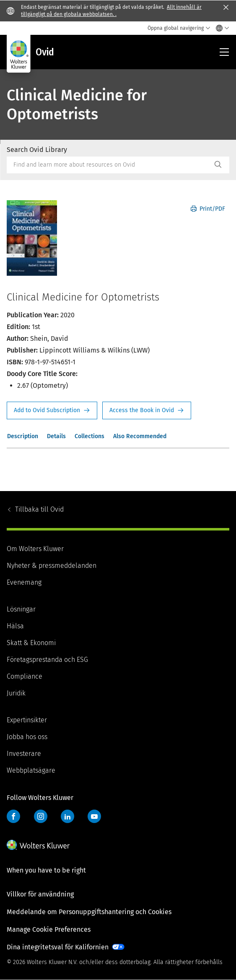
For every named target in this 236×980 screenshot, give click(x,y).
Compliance (25, 676)
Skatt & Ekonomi (31, 643)
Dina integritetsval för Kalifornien (58, 947)
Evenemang (24, 582)
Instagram (41, 816)
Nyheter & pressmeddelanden (52, 566)
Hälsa (15, 626)
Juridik (16, 693)
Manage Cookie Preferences (49, 929)
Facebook (13, 816)
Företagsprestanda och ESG (47, 660)
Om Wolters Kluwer (35, 549)
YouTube (94, 816)
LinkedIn (67, 816)
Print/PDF (208, 209)
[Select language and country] (220, 28)
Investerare (24, 754)
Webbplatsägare (31, 770)
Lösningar (21, 609)
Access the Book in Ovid (147, 410)
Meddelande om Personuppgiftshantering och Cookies (89, 912)
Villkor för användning (40, 894)
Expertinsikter (27, 720)
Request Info (52, 410)
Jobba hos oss (27, 737)
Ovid (39, 509)
